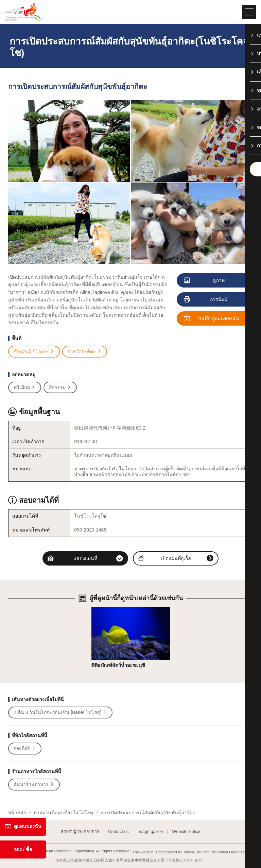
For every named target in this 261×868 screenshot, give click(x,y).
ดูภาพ (205, 281)
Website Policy (186, 832)
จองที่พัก (25, 749)
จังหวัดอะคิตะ (85, 352)
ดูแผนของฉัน (23, 827)
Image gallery (151, 832)
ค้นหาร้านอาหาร (34, 785)
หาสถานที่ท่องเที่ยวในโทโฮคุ (63, 813)
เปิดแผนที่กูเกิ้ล (176, 558)
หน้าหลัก (17, 813)
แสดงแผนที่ (85, 558)
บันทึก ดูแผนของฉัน (212, 319)
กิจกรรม (60, 388)
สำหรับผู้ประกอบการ (80, 832)
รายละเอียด (103, 610)
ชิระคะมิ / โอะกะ (34, 352)
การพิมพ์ (206, 300)
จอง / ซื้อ (23, 849)
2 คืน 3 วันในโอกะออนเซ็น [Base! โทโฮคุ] (60, 713)
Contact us (118, 832)
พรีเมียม (25, 388)
